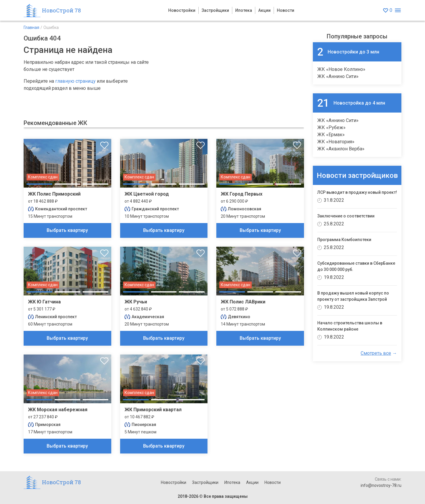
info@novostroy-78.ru (381, 485)
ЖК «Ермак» (331, 135)
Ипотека (244, 10)
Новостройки (182, 10)
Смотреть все (376, 353)
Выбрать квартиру (67, 230)
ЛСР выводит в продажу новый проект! (357, 192)
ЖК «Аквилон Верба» (341, 149)
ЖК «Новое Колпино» (341, 69)
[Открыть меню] (398, 10)
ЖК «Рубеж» (331, 127)
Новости (286, 10)
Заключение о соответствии (346, 216)
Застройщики (215, 10)
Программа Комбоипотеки (344, 240)
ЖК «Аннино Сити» (338, 76)
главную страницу (75, 81)
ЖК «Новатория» (336, 142)
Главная (31, 27)
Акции (264, 10)
